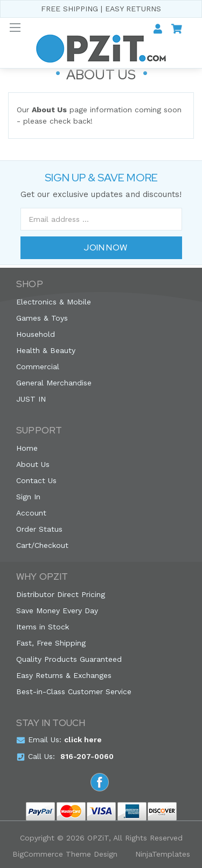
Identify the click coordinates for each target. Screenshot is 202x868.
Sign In (28, 497)
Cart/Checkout (42, 545)
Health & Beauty (46, 350)
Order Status (39, 529)
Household (36, 334)
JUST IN (31, 399)
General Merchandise (54, 383)
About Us (33, 464)
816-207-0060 (87, 756)
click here (83, 740)
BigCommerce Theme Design (65, 854)
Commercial (38, 367)
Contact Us (36, 480)
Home (27, 448)
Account (31, 513)
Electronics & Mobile (54, 302)
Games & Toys (42, 318)
